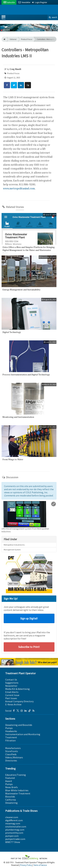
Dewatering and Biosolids (19, 725)
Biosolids (10, 797)
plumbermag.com (15, 830)
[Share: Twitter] (14, 85)
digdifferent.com (14, 820)
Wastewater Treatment (18, 793)
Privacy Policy (26, 865)
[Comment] (28, 85)
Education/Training (16, 775)
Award (9, 781)
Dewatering (11, 803)
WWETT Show (13, 842)
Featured (10, 778)
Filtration (10, 740)
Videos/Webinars (14, 757)
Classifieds (11, 754)
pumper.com (12, 836)
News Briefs (12, 787)
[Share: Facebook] (7, 85)
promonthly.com (14, 833)
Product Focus (27, 39)
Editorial (13, 39)
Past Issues (11, 698)
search (53, 17)
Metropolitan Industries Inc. (14, 545)
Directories (11, 760)
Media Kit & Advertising (17, 689)
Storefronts (12, 751)
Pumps (9, 728)
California (11, 800)
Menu (3, 18)
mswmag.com (13, 823)
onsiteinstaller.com (16, 827)
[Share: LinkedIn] (21, 85)
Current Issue (12, 695)
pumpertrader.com (15, 839)
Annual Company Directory (19, 701)
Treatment (11, 737)
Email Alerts (12, 692)
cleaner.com (12, 817)
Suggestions (12, 683)
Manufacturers (13, 748)
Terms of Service (40, 865)
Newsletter (11, 686)
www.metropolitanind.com (19, 188)
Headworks (11, 731)
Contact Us (11, 680)
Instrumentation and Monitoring (23, 734)
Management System (12, 550)
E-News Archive (13, 704)
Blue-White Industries (17, 790)
